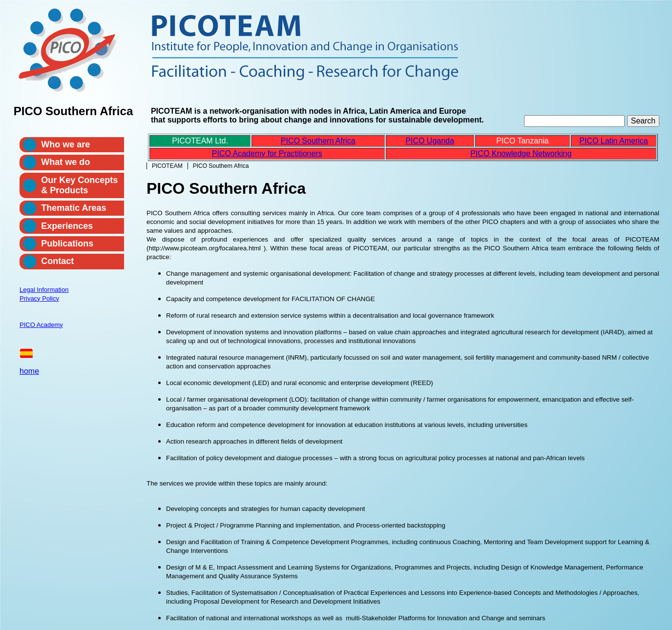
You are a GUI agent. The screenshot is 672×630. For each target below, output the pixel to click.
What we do (65, 162)
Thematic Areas (73, 208)
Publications (67, 244)
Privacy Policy (39, 298)
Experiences (67, 226)
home (29, 371)
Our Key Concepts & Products (79, 185)
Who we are (65, 144)
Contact (57, 261)
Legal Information (44, 290)
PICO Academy (41, 325)
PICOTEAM (167, 166)
